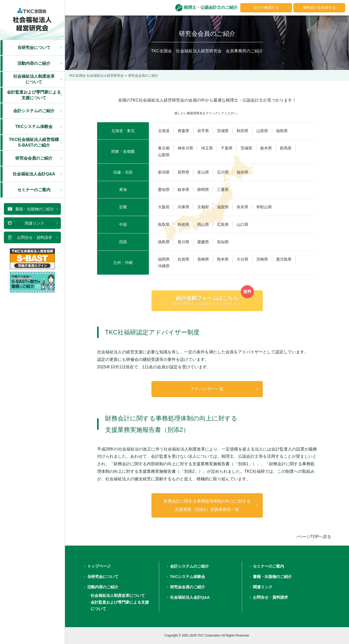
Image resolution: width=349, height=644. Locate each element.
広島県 (223, 225)
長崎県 (203, 259)
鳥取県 (164, 225)
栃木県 (266, 148)
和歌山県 (264, 207)
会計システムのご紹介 (34, 111)
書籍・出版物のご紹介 (272, 577)
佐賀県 (183, 259)
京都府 (203, 207)
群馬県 (286, 148)
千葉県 (227, 148)
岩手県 (203, 131)
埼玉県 (207, 148)
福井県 (242, 172)
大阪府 (164, 207)
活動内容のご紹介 (34, 63)
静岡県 (203, 190)
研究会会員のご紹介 (34, 158)
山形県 (262, 131)
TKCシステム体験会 (34, 127)
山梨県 (164, 155)
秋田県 (242, 131)
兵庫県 (183, 207)
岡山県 (203, 225)
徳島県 (164, 242)
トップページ (99, 566)
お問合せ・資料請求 (270, 597)
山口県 (242, 225)
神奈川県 (185, 148)
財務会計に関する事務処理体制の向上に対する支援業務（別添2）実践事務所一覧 (207, 505)
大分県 (242, 259)
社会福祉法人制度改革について (118, 595)
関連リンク (263, 587)
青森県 (183, 131)
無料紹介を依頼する (319, 8)
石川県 (223, 172)
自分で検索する (266, 8)
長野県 (183, 172)
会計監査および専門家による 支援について (34, 95)
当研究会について (34, 48)
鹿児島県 (284, 259)
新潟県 (164, 172)
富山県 (203, 172)
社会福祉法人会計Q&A (34, 174)
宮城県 (223, 131)
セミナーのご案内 (34, 190)
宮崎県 (262, 259)
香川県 (183, 242)
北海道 (164, 131)
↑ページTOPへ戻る (314, 537)
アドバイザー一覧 (207, 389)
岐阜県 (183, 190)
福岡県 (164, 259)
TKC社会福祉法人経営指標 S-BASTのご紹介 (34, 142)
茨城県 (246, 148)
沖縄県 (164, 266)
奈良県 (242, 207)
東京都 (164, 148)
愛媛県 (203, 242)
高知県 (223, 242)
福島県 (282, 131)
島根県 (183, 225)
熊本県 (223, 259)
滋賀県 (223, 207)
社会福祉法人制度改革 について (34, 79)
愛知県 (164, 190)
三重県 (223, 190)
